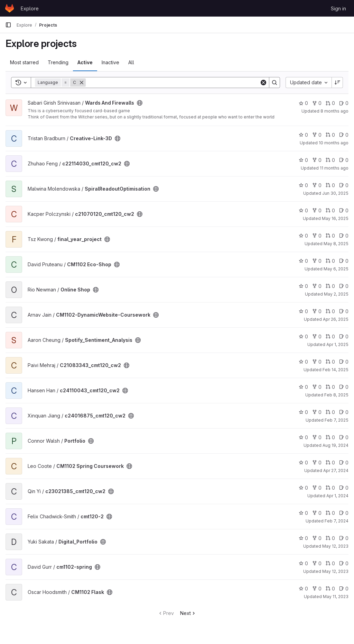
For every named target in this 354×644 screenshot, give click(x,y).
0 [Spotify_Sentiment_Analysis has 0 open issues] (344, 337)
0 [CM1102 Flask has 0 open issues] (344, 589)
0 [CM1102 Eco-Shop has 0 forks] (317, 261)
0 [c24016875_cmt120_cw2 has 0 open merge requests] (330, 412)
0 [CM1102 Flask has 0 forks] (317, 589)
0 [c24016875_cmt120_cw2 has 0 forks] (317, 412)
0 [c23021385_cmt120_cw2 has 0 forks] (317, 488)
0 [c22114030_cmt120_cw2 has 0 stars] (303, 160)
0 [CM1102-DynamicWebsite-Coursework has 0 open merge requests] (330, 311)
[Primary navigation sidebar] (8, 25)
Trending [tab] (58, 62)
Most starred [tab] (24, 62)
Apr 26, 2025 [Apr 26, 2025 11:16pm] (336, 319)
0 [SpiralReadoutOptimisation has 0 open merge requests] (330, 185)
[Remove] (82, 83)
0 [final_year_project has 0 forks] (317, 236)
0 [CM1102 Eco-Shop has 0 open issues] (344, 261)
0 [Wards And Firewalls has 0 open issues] (344, 103)
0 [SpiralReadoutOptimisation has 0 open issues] (344, 185)
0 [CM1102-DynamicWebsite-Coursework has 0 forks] (317, 311)
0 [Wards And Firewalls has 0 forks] (317, 103)
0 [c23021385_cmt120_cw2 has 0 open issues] (344, 488)
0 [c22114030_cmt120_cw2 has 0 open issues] (344, 160)
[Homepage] (10, 8)
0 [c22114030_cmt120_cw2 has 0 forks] (317, 160)
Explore (30, 8)
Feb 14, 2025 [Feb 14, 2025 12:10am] (336, 370)
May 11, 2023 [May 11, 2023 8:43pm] (336, 597)
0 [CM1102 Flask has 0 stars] (303, 589)
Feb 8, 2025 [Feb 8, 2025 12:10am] (336, 395)
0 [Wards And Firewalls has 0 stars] (303, 103)
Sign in (338, 8)
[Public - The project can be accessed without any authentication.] (140, 103)
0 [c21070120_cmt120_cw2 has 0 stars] (303, 210)
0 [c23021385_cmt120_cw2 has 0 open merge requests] (330, 488)
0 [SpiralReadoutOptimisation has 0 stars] (303, 185)
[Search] (173, 83)
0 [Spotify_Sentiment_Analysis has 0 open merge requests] (330, 337)
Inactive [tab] (110, 62)
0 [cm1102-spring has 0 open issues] (344, 563)
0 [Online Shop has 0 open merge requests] (330, 286)
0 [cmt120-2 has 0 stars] (303, 513)
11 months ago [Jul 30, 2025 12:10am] (334, 168)
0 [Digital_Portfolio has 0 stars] (303, 538)
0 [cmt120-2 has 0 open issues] (344, 513)
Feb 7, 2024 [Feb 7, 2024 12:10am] (337, 521)
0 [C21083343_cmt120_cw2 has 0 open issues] (344, 362)
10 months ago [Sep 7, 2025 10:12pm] (334, 143)
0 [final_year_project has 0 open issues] (344, 236)
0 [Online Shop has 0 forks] (317, 286)
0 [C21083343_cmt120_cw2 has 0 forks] (317, 362)
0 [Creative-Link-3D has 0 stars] (303, 135)
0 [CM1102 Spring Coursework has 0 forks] (317, 463)
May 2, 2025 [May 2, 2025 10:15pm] (336, 294)
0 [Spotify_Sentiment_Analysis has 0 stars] (303, 337)
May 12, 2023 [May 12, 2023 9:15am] (335, 546)
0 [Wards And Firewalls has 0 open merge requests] (330, 103)
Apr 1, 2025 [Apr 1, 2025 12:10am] (337, 344)
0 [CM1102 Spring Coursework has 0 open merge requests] (330, 463)
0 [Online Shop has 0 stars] (303, 286)
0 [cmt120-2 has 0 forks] (317, 513)
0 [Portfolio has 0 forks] (317, 437)
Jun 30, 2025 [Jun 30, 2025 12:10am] (335, 193)
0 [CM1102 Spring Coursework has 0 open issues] (344, 463)
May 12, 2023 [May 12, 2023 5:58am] (335, 571)
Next (188, 613)
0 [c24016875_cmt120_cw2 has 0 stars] (303, 412)
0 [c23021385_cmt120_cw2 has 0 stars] (303, 488)
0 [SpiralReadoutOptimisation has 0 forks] (317, 185)
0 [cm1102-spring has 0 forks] (317, 563)
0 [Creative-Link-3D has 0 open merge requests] (330, 135)
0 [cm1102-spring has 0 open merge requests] (330, 563)
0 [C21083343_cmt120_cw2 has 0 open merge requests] (330, 362)
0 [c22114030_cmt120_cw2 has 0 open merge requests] (330, 160)
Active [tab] (85, 62)
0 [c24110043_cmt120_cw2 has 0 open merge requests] (330, 387)
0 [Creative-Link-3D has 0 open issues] (344, 135)
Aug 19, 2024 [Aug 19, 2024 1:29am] (336, 445)
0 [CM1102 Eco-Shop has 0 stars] (303, 261)
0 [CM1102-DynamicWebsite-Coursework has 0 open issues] (344, 311)
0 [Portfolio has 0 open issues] (344, 437)
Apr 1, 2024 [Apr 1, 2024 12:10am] (337, 496)
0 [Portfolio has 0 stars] (303, 437)
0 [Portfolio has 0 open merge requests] (330, 437)
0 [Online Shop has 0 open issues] (344, 286)
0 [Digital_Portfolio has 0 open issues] (344, 538)
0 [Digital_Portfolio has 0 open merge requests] (330, 538)
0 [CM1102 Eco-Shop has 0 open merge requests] (330, 261)
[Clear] (263, 83)
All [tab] (131, 62)
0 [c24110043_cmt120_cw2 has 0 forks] (317, 387)
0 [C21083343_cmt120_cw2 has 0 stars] (303, 362)
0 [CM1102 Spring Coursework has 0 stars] (303, 463)
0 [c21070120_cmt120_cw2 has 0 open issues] (344, 210)
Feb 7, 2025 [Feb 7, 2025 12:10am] (337, 420)
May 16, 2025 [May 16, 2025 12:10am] (335, 218)
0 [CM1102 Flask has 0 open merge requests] (330, 589)
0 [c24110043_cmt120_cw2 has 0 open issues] (344, 387)
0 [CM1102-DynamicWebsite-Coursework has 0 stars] (303, 311)
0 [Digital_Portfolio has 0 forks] (317, 538)
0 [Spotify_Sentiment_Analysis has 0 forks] (317, 337)
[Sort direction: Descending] (337, 83)
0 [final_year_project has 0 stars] (303, 236)
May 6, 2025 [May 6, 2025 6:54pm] (336, 269)
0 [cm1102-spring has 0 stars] (303, 563)
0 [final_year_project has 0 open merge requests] (330, 236)
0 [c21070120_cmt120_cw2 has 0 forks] (317, 210)
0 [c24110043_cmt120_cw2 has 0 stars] (303, 387)
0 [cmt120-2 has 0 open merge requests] (330, 513)
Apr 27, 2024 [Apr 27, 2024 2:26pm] (336, 470)
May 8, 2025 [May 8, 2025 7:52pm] (336, 244)
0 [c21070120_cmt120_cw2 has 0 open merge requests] (330, 210)
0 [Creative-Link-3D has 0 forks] (317, 135)
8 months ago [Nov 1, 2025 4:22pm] (334, 111)
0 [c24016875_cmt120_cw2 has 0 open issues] (344, 412)
